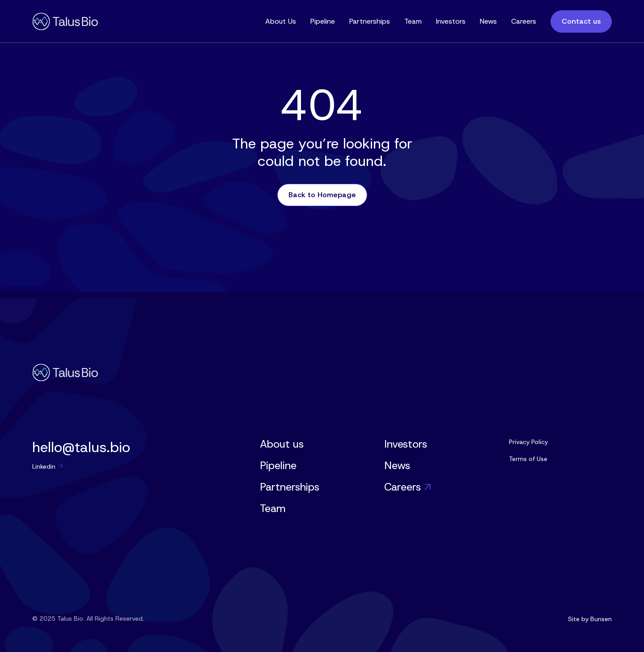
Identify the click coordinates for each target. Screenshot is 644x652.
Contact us (581, 21)
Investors (451, 21)
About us (282, 444)
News (488, 21)
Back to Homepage (322, 195)
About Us (281, 21)
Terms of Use (528, 459)
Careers (524, 21)
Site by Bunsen (590, 619)
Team (413, 21)
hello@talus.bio (81, 447)
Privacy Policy (528, 442)
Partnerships (370, 21)
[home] (65, 21)
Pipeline (323, 21)
